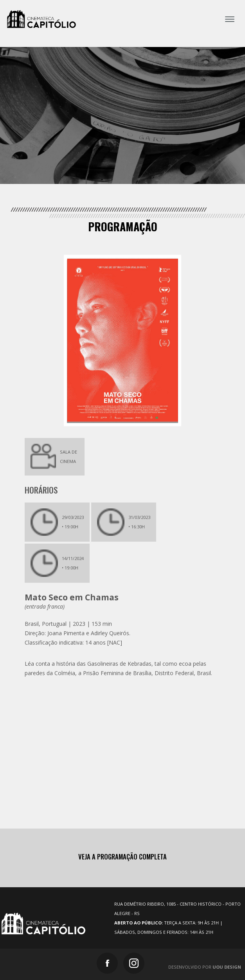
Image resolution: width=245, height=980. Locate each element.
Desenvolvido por (205, 967)
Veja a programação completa (122, 857)
